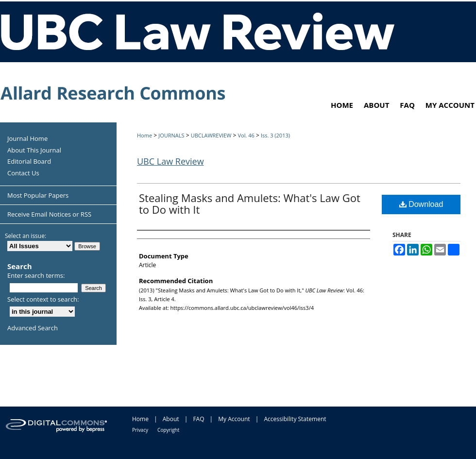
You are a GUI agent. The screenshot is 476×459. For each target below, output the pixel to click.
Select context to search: (43, 299)
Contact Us (23, 173)
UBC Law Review (170, 161)
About (171, 419)
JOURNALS (171, 135)
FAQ (198, 419)
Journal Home (27, 139)
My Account (234, 419)
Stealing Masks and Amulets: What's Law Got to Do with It (250, 204)
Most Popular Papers (38, 195)
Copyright (168, 430)
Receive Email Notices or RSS (49, 214)
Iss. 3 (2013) (275, 135)
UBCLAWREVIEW (211, 135)
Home (144, 135)
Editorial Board (29, 162)
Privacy (140, 430)
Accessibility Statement (295, 419)
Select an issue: (25, 236)
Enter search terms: (36, 275)
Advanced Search (33, 328)
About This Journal (34, 151)
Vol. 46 (246, 135)
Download (421, 204)
